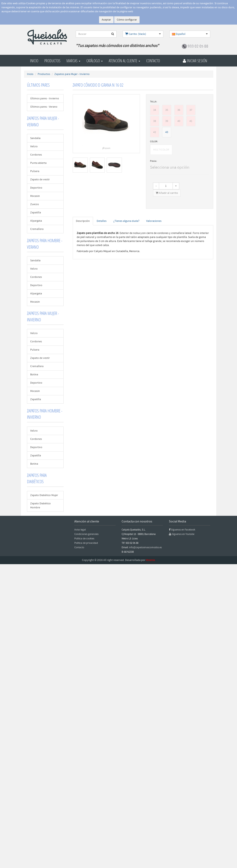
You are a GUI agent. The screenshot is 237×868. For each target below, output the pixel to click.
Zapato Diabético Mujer (44, 495)
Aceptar (106, 20)
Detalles (102, 221)
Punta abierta (38, 163)
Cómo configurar (127, 20)
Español (179, 34)
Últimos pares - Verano (44, 107)
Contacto (153, 61)
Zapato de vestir (40, 180)
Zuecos (35, 204)
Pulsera (35, 171)
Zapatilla (36, 213)
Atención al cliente (124, 61)
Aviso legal (80, 530)
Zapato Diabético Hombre (40, 506)
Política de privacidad (86, 543)
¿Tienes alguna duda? (126, 221)
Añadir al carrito (167, 193)
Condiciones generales (86, 534)
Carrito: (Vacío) (136, 34)
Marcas (73, 61)
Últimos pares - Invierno (45, 99)
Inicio (34, 61)
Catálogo (95, 61)
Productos (52, 61)
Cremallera (37, 229)
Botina (34, 375)
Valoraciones (154, 221)
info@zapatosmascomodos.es (145, 547)
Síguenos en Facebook (183, 530)
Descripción (83, 221)
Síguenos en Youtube (183, 534)
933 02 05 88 (198, 46)
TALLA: (154, 102)
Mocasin (35, 196)
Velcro (34, 146)
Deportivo (36, 188)
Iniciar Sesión (195, 61)
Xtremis (151, 560)
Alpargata (36, 221)
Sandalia (35, 138)
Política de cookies (84, 539)
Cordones (36, 155)
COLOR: (154, 142)
